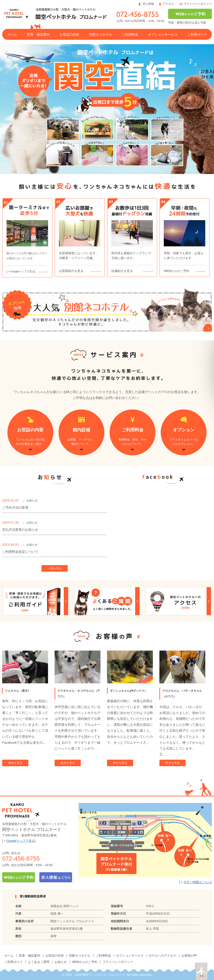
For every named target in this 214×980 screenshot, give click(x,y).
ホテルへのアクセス (162, 956)
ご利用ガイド (197, 34)
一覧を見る (55, 568)
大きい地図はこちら (197, 882)
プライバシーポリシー (198, 4)
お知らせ (61, 962)
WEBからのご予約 (85, 962)
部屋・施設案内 (38, 34)
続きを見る (15, 763)
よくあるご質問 (39, 962)
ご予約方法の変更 (15, 507)
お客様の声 (189, 956)
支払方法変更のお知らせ (20, 530)
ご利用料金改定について (20, 552)
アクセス (168, 4)
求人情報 (148, 4)
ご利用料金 (130, 34)
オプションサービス (163, 34)
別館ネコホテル (101, 34)
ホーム (12, 34)
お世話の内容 (69, 34)
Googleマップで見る (21, 841)
